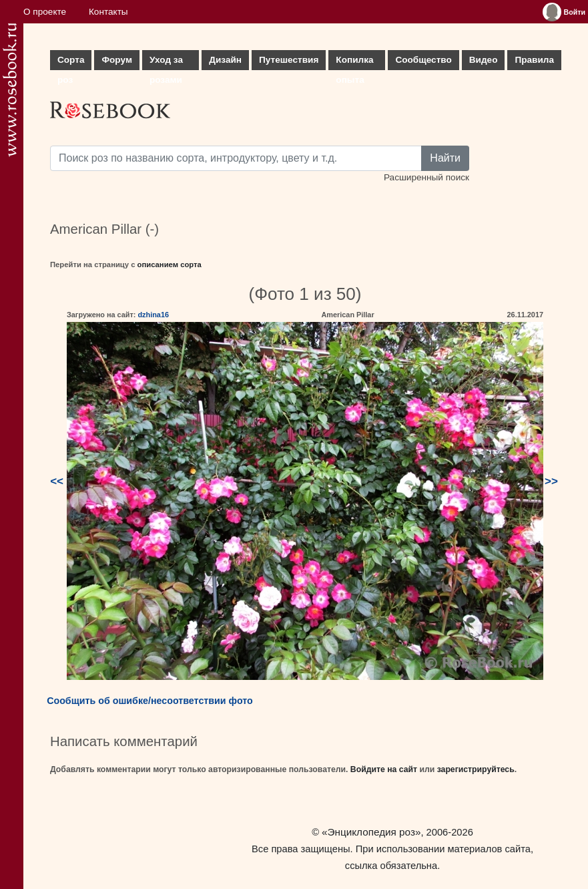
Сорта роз (71, 62)
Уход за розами (166, 62)
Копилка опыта (354, 62)
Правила (534, 60)
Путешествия (289, 60)
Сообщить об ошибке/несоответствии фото (150, 701)
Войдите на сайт (384, 769)
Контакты (108, 12)
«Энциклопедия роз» (371, 832)
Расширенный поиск (426, 177)
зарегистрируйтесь (476, 769)
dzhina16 (153, 315)
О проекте (45, 12)
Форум (116, 60)
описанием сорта (170, 264)
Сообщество (423, 60)
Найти (445, 158)
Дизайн (225, 60)
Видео (484, 60)
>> (551, 481)
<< (57, 481)
